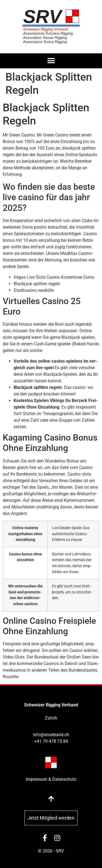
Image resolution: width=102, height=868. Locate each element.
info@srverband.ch (51, 735)
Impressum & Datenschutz (51, 779)
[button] (51, 61)
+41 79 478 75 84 (51, 741)
